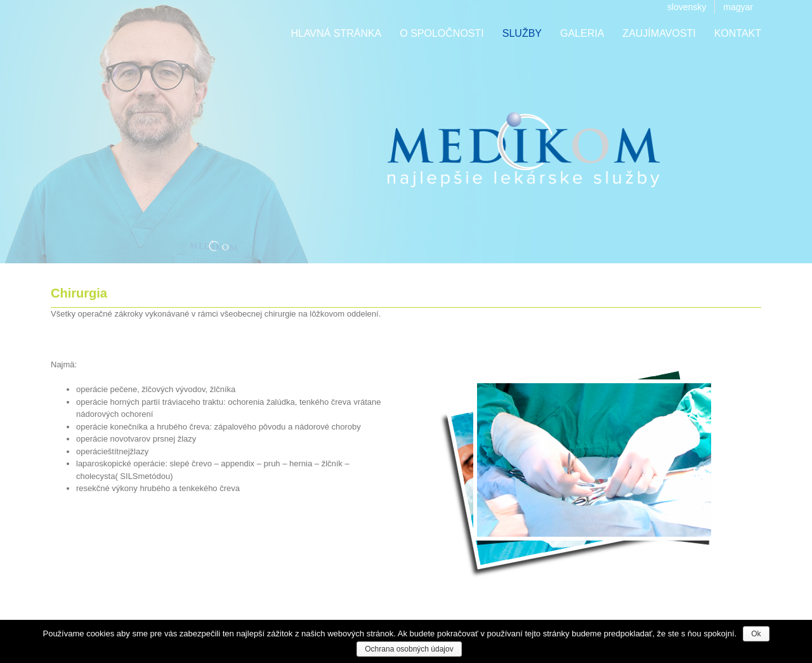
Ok (756, 634)
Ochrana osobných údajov (409, 649)
